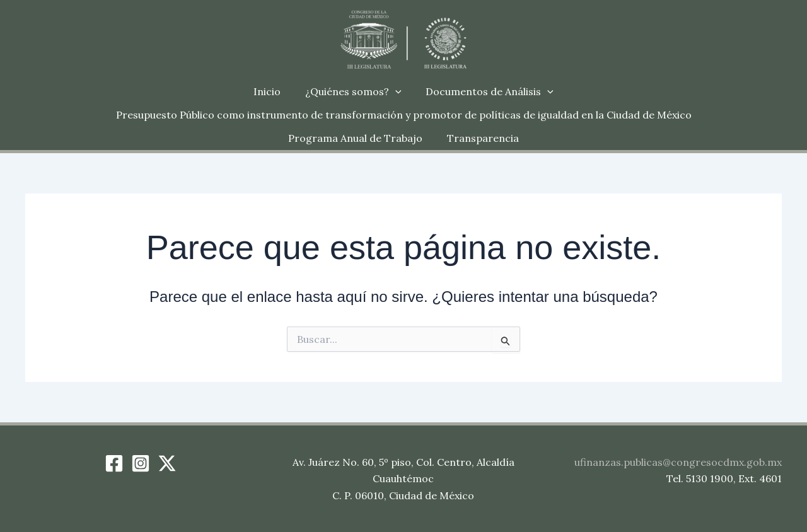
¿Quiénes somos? (353, 92)
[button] (395, 92)
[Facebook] (114, 463)
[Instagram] (141, 463)
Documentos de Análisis (486, 92)
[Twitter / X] (167, 463)
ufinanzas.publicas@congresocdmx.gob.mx (678, 462)
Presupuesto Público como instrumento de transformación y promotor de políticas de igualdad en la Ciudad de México (326, 115)
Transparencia (403, 138)
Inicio (271, 91)
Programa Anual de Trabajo (701, 115)
